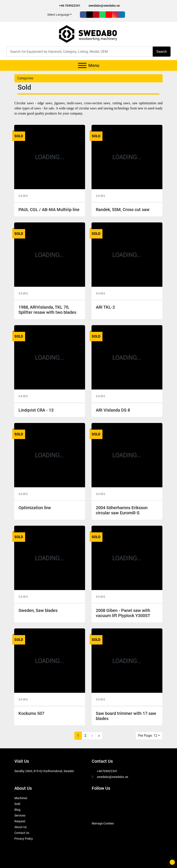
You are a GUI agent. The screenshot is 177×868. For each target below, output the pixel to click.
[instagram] (115, 15)
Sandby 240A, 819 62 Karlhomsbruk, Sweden (44, 771)
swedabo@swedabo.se (104, 6)
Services (20, 815)
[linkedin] (122, 15)
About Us (21, 827)
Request (20, 821)
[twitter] (90, 15)
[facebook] (83, 15)
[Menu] (82, 65)
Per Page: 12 (148, 736)
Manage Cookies (103, 823)
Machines (21, 798)
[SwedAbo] (100, 813)
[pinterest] (96, 15)
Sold (17, 804)
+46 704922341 (70, 6)
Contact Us (22, 833)
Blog (17, 810)
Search (162, 52)
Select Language (58, 15)
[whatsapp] (102, 15)
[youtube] (109, 15)
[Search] (80, 52)
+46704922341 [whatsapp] (107, 771)
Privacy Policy (24, 839)
